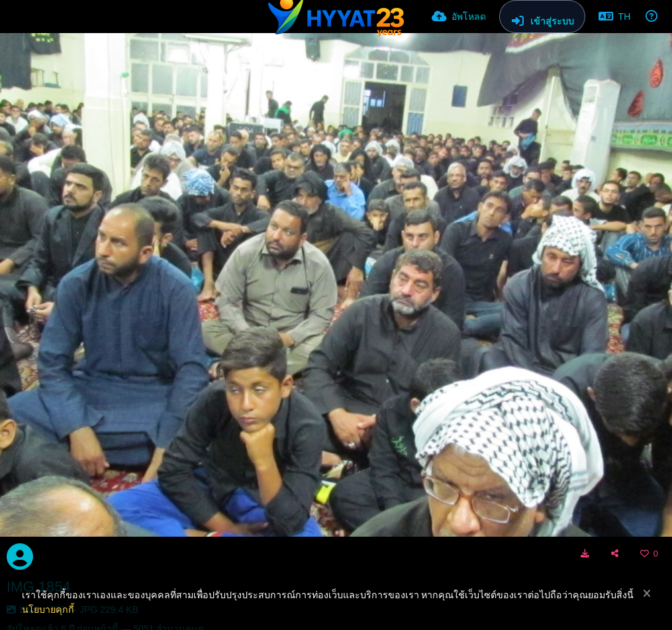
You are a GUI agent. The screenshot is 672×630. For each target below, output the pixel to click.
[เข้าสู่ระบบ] (542, 17)
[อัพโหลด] (459, 17)
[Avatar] (20, 557)
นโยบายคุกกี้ (48, 609)
